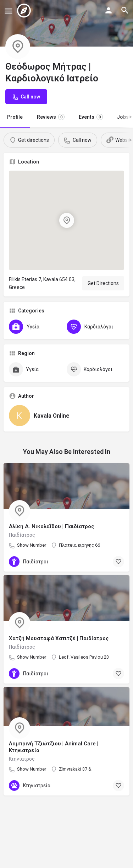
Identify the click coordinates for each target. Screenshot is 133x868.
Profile (15, 117)
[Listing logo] (18, 47)
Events (91, 117)
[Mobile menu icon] (9, 11)
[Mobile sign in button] (109, 10)
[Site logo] (25, 11)
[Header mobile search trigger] (125, 10)
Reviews (51, 117)
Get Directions (103, 283)
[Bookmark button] (118, 562)
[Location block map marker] (66, 220)
